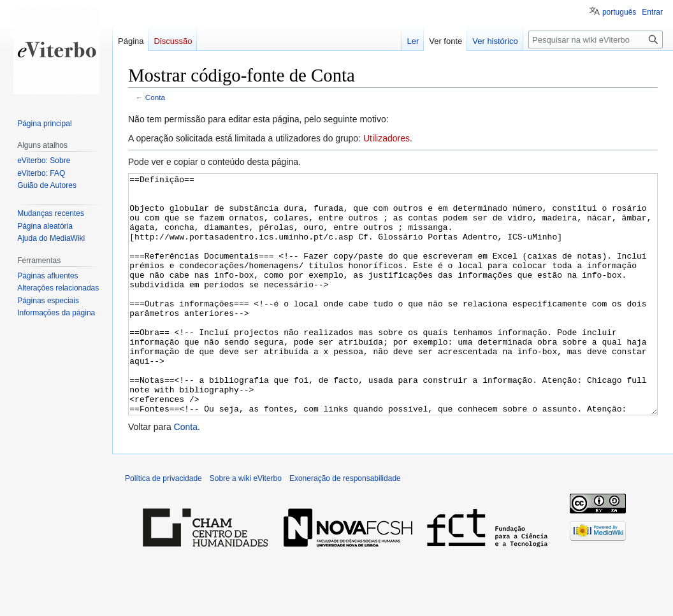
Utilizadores (387, 138)
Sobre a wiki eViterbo (246, 526)
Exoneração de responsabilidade (345, 526)
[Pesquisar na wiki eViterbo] (596, 39)
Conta (155, 97)
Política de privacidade (163, 526)
